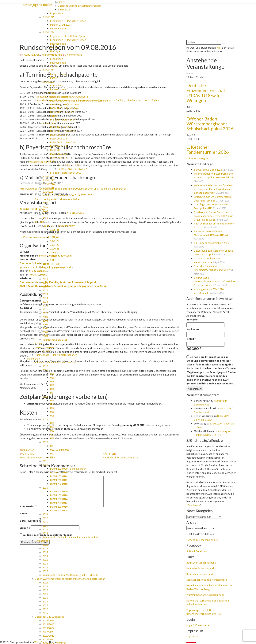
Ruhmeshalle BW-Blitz (55, 340)
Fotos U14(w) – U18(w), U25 (73, 169)
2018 (45, 283)
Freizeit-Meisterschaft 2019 (66, 173)
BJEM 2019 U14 (59, 146)
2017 (45, 287)
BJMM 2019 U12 (59, 503)
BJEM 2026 (64, 9)
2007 (45, 324)
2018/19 (55, 256)
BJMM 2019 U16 (59, 495)
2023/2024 (48, 628)
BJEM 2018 (49, 176)
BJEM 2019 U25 (59, 157)
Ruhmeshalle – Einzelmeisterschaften (56, 355)
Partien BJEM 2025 (60, 25)
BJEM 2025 (49, 17)
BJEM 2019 (49, 123)
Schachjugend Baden (37, 5)
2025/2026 (48, 620)
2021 (45, 275)
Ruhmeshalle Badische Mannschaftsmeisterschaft (71, 537)
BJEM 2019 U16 (59, 150)
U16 (52, 378)
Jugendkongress (45, 347)
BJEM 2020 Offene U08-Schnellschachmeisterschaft (79, 101)
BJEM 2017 (49, 180)
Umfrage (55, 51)
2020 (45, 465)
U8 (52, 393)
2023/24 (55, 237)
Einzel (61, 2)
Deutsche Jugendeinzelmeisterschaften (58, 199)
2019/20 (55, 252)
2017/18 (55, 260)
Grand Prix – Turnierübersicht (59, 226)
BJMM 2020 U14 (59, 476)
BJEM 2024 (49, 32)
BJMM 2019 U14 (59, 499)
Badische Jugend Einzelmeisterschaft (79, 6)
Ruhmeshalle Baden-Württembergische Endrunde (71, 575)
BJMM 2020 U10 (59, 484)
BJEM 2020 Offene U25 (63, 112)
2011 (45, 309)
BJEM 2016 (49, 184)
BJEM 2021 (49, 82)
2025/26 (55, 230)
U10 (52, 389)
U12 (52, 385)
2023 (45, 214)
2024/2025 (48, 624)
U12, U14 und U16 (60, 450)
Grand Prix (41, 222)
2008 (45, 321)
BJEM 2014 (49, 192)
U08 (52, 416)
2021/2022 (48, 636)
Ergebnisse (57, 13)
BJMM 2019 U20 (59, 491)
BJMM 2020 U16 (59, 472)
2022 (45, 218)
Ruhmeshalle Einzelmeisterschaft (61, 195)
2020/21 (55, 249)
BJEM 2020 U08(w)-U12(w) (64, 104)
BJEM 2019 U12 (59, 139)
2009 (45, 317)
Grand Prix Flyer (52, 264)
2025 (45, 207)
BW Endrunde (42, 541)
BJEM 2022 (49, 70)
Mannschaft (34, 359)
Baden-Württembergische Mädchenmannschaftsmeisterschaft (70, 579)
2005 (45, 332)
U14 (52, 381)
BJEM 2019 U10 (59, 135)
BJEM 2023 (49, 55)
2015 (45, 294)
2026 (45, 203)
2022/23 (55, 241)
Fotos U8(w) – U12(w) (70, 165)
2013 (45, 302)
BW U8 (38, 343)
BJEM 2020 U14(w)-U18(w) (64, 108)
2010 (45, 313)
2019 (45, 279)
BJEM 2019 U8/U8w (61, 127)
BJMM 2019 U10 (59, 507)
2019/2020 (48, 639)
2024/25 (55, 233)
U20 (52, 374)
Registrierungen (59, 97)
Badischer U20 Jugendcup (50, 617)
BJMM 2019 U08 (59, 510)
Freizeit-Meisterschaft (63, 120)
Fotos (53, 116)
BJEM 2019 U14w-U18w (63, 142)
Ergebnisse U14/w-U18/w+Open (68, 21)
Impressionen (58, 28)
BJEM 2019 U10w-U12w (63, 131)
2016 (45, 290)
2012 (45, 305)
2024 (45, 211)
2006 (45, 328)
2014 (45, 298)
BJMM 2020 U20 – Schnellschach (68, 469)
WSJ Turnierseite (52, 268)
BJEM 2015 (49, 188)
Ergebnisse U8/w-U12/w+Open (67, 36)
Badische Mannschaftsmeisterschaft (55, 362)
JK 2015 (47, 351)
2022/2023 (48, 632)
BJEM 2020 (49, 93)
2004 (45, 336)
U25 (52, 446)
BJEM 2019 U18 (59, 154)
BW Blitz (40, 271)
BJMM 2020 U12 (59, 480)
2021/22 (55, 245)
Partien (54, 47)
